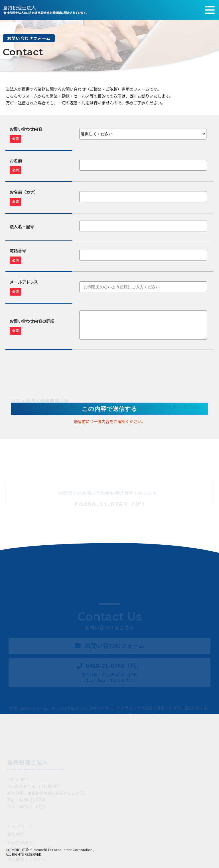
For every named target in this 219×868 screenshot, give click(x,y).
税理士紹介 (18, 851)
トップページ (20, 826)
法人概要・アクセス (26, 859)
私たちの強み (20, 842)
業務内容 (16, 834)
